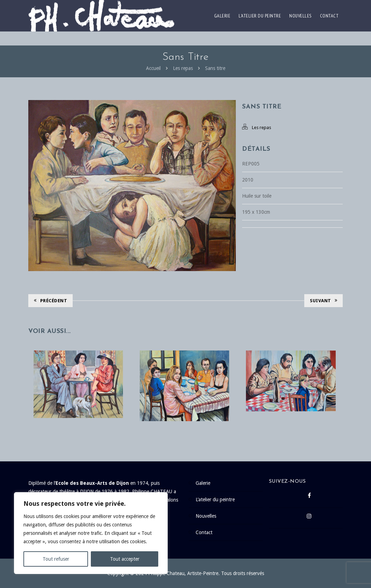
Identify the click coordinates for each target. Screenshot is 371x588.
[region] (91, 533)
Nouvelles (300, 16)
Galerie (222, 16)
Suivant (323, 301)
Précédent (50, 301)
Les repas (183, 68)
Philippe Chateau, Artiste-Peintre (183, 573)
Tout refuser (56, 559)
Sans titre (215, 68)
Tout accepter (125, 559)
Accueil (153, 68)
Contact (329, 16)
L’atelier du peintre (260, 16)
